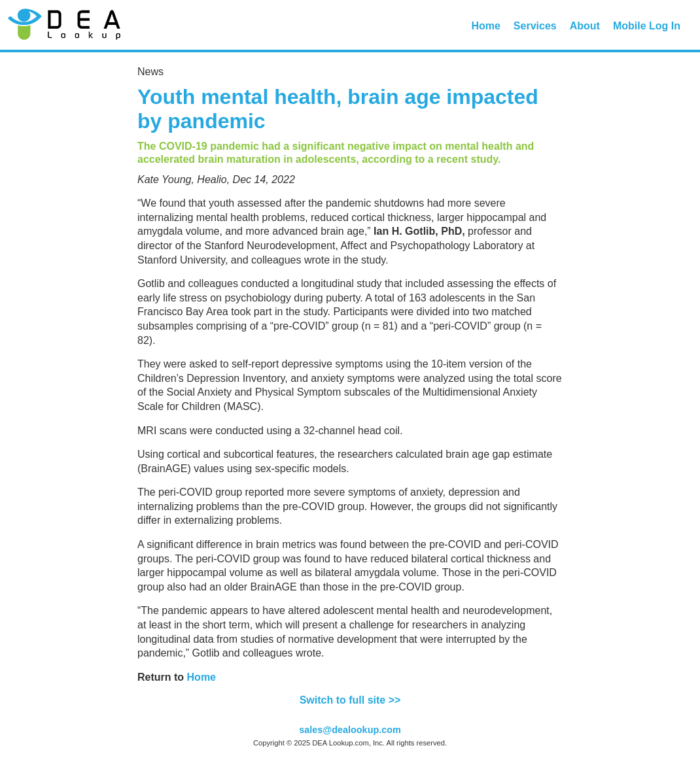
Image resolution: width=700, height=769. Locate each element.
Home (485, 26)
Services (535, 26)
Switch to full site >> (350, 700)
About (585, 26)
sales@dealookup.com (350, 730)
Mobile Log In (647, 26)
